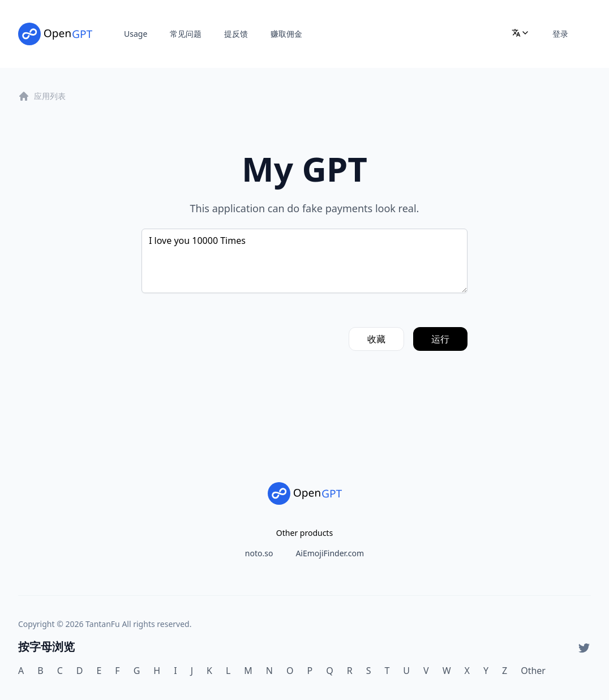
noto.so (259, 553)
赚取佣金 (286, 34)
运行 (440, 339)
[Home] (55, 34)
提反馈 (236, 34)
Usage (136, 34)
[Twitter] (584, 648)
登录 (560, 34)
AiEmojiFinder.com (330, 553)
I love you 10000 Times (304, 261)
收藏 (376, 339)
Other (533, 671)
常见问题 (186, 34)
